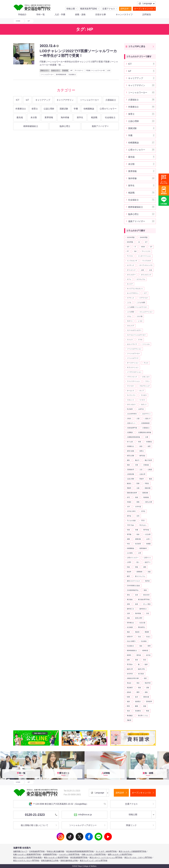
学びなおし (143, 525)
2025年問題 (131, 237)
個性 (128, 460)
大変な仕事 (148, 502)
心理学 (129, 562)
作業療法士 (21, 109)
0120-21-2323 (41, 815)
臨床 (146, 664)
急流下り (148, 562)
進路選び (138, 701)
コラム (129, 316)
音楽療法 (138, 711)
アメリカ (130, 256)
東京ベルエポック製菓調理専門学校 (132, 851)
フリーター (131, 386)
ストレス (130, 340)
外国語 (129, 502)
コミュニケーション (146, 312)
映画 (145, 590)
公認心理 (142, 474)
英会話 (129, 683)
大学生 (143, 511)
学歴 (128, 530)
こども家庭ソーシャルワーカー (137, 307)
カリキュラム (141, 279)
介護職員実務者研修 (133, 437)
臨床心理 (130, 669)
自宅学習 (130, 674)
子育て (143, 521)
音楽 (128, 711)
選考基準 (149, 701)
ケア (145, 293)
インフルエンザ (132, 261)
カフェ (129, 279)
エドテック (131, 265)
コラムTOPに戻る (137, 46)
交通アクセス (109, 9)
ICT (18, 100)
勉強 (151, 479)
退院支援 (146, 697)
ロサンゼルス (131, 404)
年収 (128, 544)
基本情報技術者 (61, 74)
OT (151, 247)
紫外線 (139, 655)
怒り (138, 562)
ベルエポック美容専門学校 (69, 854)
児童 (137, 465)
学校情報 (65, 70)
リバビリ (142, 400)
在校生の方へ (56, 70)
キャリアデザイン (65, 100)
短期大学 (130, 637)
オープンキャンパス (144, 9)
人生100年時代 (132, 414)
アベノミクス (146, 251)
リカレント (131, 400)
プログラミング (145, 386)
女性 (138, 516)
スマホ (140, 340)
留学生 (80, 117)
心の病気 (130, 553)
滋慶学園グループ (20, 851)
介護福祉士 (111, 100)
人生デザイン (146, 414)
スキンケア (131, 326)
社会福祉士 (72, 74)
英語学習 (148, 683)
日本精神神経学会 (133, 590)
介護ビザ (148, 418)
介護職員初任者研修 (145, 432)
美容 (137, 660)
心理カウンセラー (108, 109)
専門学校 (146, 530)
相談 (128, 632)
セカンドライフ (132, 344)
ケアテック (131, 298)
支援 (149, 572)
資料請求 (125, 9)
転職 (128, 697)
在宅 (128, 497)
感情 (145, 567)
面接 (145, 706)
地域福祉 (146, 497)
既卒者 (147, 581)
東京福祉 (130, 599)
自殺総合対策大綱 (133, 678)
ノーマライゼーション (134, 372)
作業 (139, 442)
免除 (128, 465)
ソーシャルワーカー (47, 74)
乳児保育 (130, 409)
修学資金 (142, 456)
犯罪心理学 (139, 618)
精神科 (129, 655)
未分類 (34, 117)
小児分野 (148, 534)
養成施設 (130, 716)
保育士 (35, 109)
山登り (148, 539)
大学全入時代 (131, 511)
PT (128, 251)
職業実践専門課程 (89, 9)
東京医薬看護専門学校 (79, 857)
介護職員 (130, 432)
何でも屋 (130, 442)
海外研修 (65, 117)
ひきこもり (146, 377)
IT (135, 247)
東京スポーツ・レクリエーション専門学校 (106, 857)
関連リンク (131, 825)
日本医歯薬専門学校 (37, 851)
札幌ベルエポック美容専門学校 (94, 854)
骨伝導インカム (143, 716)
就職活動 (138, 539)
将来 (138, 534)
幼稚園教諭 (89, 109)
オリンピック (131, 270)
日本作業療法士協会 (133, 586)
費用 (138, 692)
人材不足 (141, 409)
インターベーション (145, 256)
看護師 (147, 632)
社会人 (148, 637)
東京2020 (146, 595)
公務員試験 (131, 474)
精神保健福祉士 (31, 126)
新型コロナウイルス (133, 581)
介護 (138, 418)
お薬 (142, 270)
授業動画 (139, 572)
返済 (137, 697)
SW (135, 251)
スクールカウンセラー (134, 330)
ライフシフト (131, 395)
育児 (145, 660)
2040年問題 (144, 237)
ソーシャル (146, 344)
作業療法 (149, 442)
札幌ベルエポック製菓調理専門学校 (27, 854)
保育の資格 (131, 451)
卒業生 (147, 483)
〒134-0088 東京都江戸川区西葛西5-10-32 (59, 804)
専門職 (129, 534)
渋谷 (148, 613)
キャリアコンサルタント (135, 289)
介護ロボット (131, 423)
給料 (128, 660)
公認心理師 (49, 109)
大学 (128, 507)
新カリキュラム (140, 576)
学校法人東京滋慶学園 (55, 851)
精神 (149, 646)
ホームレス (131, 391)
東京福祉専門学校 (144, 599)
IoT (27, 100)
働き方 (137, 460)
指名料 (129, 572)
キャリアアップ (43, 100)
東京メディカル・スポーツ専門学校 (138, 857)
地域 (137, 497)
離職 (137, 706)
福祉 (141, 646)
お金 (151, 270)
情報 (137, 567)
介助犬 (129, 418)
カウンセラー (131, 275)
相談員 (137, 632)
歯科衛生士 (143, 609)
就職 (128, 539)
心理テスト (147, 558)
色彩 (145, 678)
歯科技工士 (131, 609)
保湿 (141, 446)
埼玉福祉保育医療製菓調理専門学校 (80, 851)
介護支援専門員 (132, 428)
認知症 (129, 692)
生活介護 (142, 623)
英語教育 (130, 688)
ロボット (144, 404)
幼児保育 (138, 544)
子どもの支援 (131, 521)
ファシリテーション (133, 381)
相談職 (94, 117)
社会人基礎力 (131, 641)
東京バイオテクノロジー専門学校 (26, 861)
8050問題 (130, 242)
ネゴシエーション (133, 367)
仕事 (147, 437)
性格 (128, 567)
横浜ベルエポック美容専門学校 (56, 857)
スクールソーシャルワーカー (136, 335)
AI (139, 242)
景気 (128, 595)
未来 (137, 595)
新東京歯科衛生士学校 (69, 861)
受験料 (129, 488)
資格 (146, 692)
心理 (139, 553)
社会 (139, 637)
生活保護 (130, 627)
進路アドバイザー (100, 126)
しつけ (140, 321)
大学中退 (138, 507)
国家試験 (64, 109)
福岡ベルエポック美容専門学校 (120, 854)
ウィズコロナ (147, 261)
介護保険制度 (145, 423)
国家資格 (145, 493)
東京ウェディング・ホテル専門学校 (94, 861)
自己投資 (141, 674)
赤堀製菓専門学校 (50, 854)
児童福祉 (146, 465)
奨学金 (129, 516)
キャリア (130, 284)
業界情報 (49, 117)
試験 (148, 688)
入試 (141, 470)
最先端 (20, 117)
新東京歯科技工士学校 (50, 861)
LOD (109, 70)
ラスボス (144, 395)
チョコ (146, 363)
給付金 (148, 655)
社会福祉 (144, 641)
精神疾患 (145, 650)
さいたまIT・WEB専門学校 (106, 851)
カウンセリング (146, 275)
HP (71, 70)
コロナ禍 (139, 316)
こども (129, 302)
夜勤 (138, 502)
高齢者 (129, 720)
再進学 (142, 479)
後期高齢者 (143, 548)
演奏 (128, 618)
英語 (138, 683)
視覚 (139, 688)
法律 (128, 613)
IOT (128, 247)
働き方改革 (148, 460)
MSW (143, 247)
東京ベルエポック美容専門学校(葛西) (28, 857)
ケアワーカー (144, 298)
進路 (128, 701)
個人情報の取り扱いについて (34, 825)
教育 (128, 576)
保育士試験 (131, 456)
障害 (128, 706)
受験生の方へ (45, 70)
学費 (76, 109)
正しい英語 (147, 604)
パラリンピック (132, 377)
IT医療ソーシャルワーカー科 (95, 70)
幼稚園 (148, 544)
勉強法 (129, 483)
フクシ (147, 381)
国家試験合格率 (132, 493)
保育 (149, 446)
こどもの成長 (141, 302)
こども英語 (131, 312)
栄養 (128, 604)
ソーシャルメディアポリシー (83, 825)
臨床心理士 (65, 126)
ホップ (142, 391)
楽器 (137, 604)
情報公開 (71, 9)
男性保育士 (142, 627)
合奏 (138, 488)
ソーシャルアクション (134, 349)
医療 (138, 483)
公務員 (150, 470)
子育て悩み (131, 525)
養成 (148, 711)
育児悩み (130, 664)
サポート (130, 321)
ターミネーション (133, 363)
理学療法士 (131, 623)
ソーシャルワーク (133, 358)
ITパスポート (79, 70)
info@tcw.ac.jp (83, 815)
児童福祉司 (131, 470)
